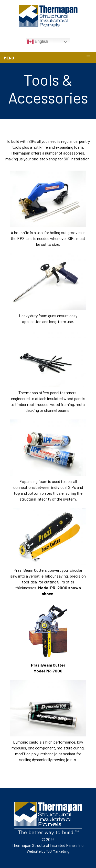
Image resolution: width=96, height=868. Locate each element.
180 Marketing (58, 851)
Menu (9, 58)
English (38, 42)
